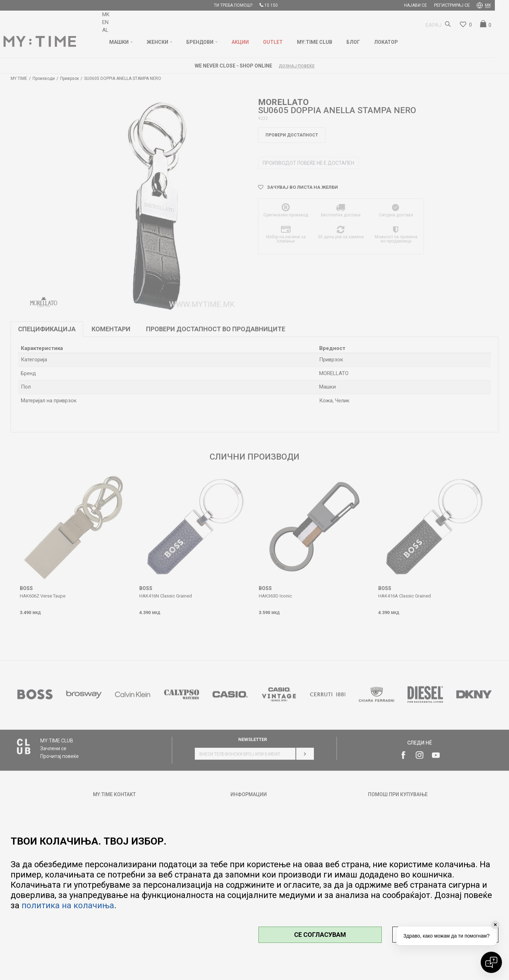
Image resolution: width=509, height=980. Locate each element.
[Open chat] (491, 962)
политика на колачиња (68, 905)
